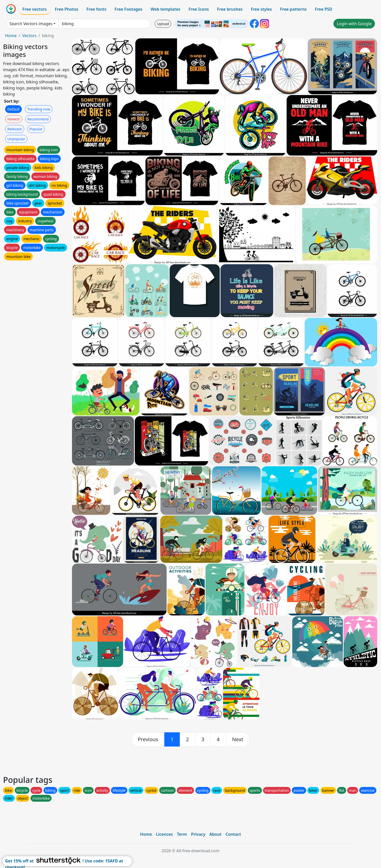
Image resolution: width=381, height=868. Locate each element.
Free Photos (66, 9)
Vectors (29, 36)
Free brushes (230, 9)
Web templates (165, 9)
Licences (164, 834)
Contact (233, 834)
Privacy (198, 834)
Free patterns (293, 9)
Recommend (38, 119)
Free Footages (128, 9)
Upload (163, 24)
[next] (238, 739)
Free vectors (34, 9)
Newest (14, 119)
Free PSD (324, 9)
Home (11, 36)
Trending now (39, 109)
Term (182, 834)
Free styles (261, 9)
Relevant (15, 129)
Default (13, 109)
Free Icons (199, 9)
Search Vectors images (31, 24)
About (215, 834)
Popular (36, 129)
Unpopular (16, 139)
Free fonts (97, 9)
